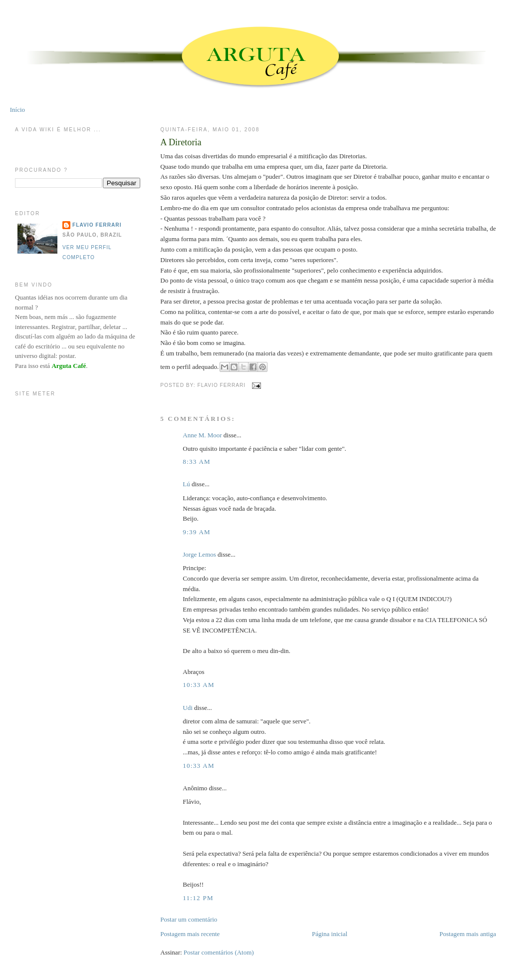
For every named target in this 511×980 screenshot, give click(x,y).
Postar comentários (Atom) (219, 952)
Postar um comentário (189, 919)
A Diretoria (181, 142)
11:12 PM (198, 898)
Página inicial (330, 934)
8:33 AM (197, 462)
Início (17, 110)
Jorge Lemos (199, 554)
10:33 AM (199, 685)
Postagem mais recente (190, 934)
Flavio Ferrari (97, 225)
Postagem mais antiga (468, 934)
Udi (188, 708)
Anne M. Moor (202, 435)
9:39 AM (197, 532)
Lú (186, 484)
